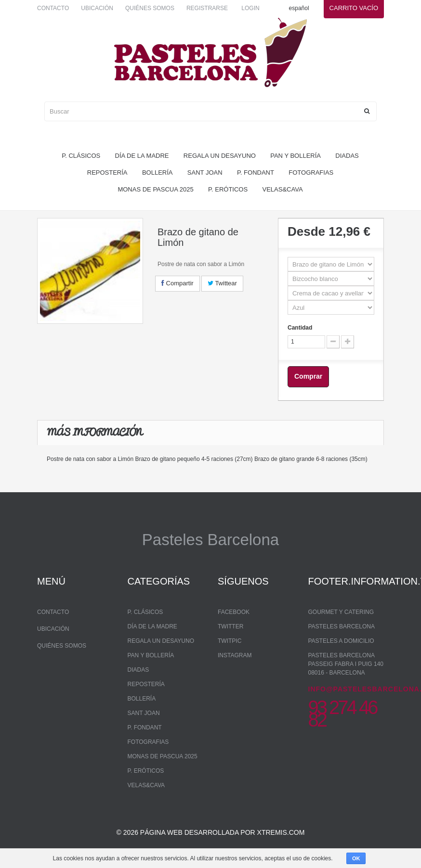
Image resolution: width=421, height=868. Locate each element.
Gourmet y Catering (341, 612)
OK (356, 858)
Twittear (222, 283)
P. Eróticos (228, 189)
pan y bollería (296, 156)
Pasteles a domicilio (341, 641)
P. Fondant (256, 172)
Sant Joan (205, 172)
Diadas (347, 156)
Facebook (234, 612)
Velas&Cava (283, 189)
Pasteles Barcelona (342, 626)
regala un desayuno (220, 156)
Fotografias (311, 172)
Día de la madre (142, 156)
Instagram (235, 655)
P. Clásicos (81, 156)
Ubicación (97, 8)
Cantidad (300, 328)
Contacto (53, 8)
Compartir (178, 283)
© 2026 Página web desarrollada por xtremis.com (211, 832)
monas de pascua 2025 (155, 189)
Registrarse (207, 8)
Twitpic (230, 641)
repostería (107, 172)
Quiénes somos (150, 8)
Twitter (230, 626)
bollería (158, 172)
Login (250, 8)
